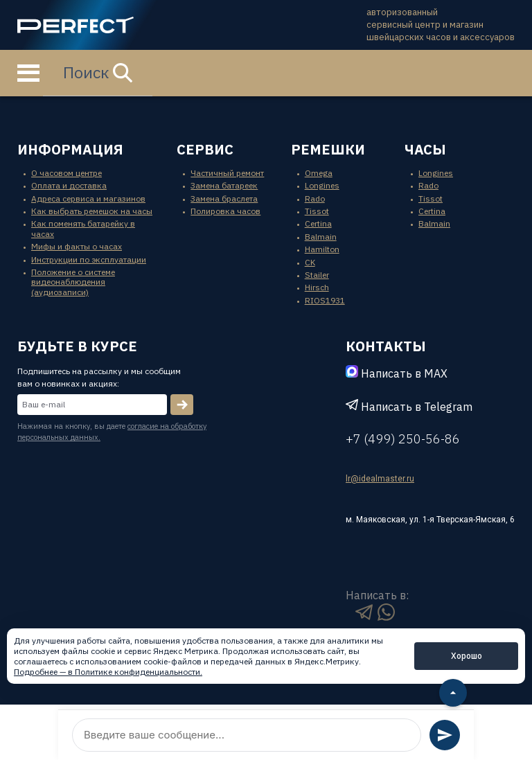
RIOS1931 (325, 300)
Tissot (317, 211)
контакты (386, 346)
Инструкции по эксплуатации (89, 259)
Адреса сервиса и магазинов (88, 198)
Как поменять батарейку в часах (83, 228)
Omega (319, 173)
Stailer (317, 275)
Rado (315, 198)
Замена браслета (224, 198)
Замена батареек (224, 185)
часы (425, 149)
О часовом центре (66, 173)
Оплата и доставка (69, 185)
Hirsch (317, 287)
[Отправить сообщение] (445, 735)
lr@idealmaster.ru (380, 479)
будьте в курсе (77, 346)
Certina (318, 223)
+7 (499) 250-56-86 (403, 439)
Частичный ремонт (227, 173)
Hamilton (322, 249)
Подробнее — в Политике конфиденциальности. (108, 672)
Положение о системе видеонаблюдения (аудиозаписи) (73, 282)
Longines (322, 185)
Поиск (98, 72)
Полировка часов (225, 211)
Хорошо (467, 656)
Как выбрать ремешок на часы (92, 211)
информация (70, 149)
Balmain (321, 237)
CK (310, 262)
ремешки (328, 149)
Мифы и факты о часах (77, 246)
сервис (205, 149)
